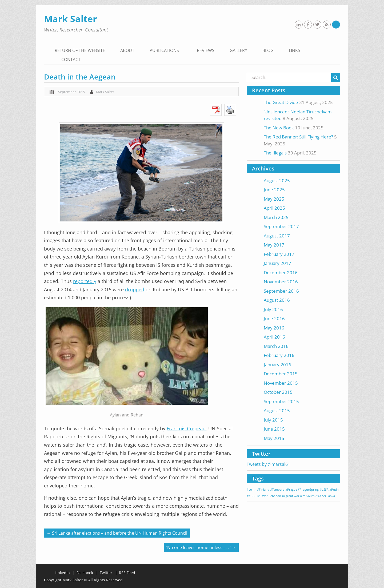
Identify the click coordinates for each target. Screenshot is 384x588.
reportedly (85, 281)
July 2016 (273, 309)
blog (268, 50)
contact (71, 59)
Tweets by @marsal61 (268, 464)
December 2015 (281, 374)
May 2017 (274, 245)
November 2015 (281, 383)
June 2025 (274, 190)
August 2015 (277, 410)
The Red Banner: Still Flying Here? (298, 137)
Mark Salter (70, 19)
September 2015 (281, 401)
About (127, 50)
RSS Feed (127, 573)
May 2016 (274, 328)
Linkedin (62, 573)
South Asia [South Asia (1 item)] (314, 496)
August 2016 (277, 300)
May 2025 (274, 199)
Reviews (206, 50)
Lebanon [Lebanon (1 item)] (275, 496)
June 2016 (274, 318)
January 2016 (277, 365)
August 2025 (277, 180)
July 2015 (273, 420)
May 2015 (274, 438)
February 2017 (279, 254)
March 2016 (276, 346)
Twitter (106, 573)
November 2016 (281, 282)
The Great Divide (281, 102)
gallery (238, 50)
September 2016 (281, 291)
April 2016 (274, 337)
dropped (135, 289)
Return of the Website (80, 50)
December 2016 (281, 273)
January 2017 (277, 263)
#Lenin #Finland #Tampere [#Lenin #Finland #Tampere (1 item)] (265, 490)
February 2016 (279, 355)
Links (295, 50)
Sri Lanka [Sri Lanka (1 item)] (329, 496)
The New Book (279, 128)
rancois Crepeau (187, 428)
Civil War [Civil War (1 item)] (262, 496)
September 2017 (281, 226)
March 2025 (276, 217)
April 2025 (274, 208)
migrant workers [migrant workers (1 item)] (294, 496)
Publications (164, 50)
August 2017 (277, 236)
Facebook (85, 573)
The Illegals (275, 153)
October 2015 (278, 392)
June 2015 (274, 429)
